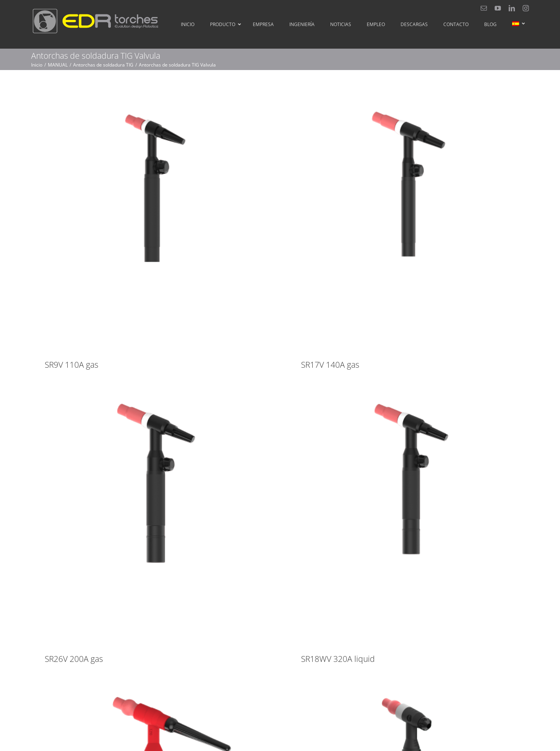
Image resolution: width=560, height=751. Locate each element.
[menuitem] (517, 24)
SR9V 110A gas (72, 365)
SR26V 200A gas (124, 601)
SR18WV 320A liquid (364, 601)
